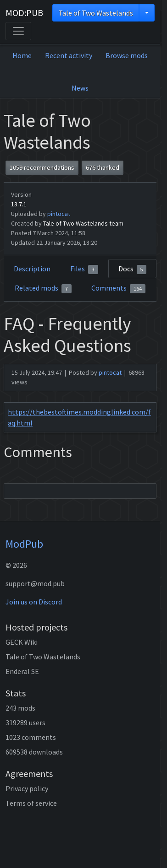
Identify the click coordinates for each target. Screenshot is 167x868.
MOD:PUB (24, 13)
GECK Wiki (22, 642)
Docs (133, 269)
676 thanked (103, 167)
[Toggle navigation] (18, 31)
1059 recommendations (42, 167)
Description (32, 269)
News (80, 88)
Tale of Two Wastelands (96, 13)
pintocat (59, 214)
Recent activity (69, 55)
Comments (118, 288)
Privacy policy (27, 788)
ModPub (24, 544)
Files (84, 269)
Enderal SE (22, 671)
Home (22, 55)
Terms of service (31, 803)
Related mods (43, 288)
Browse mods (127, 55)
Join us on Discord (34, 602)
